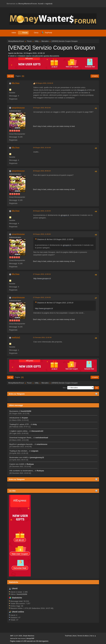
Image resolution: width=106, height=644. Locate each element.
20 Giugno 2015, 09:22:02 (42, 108)
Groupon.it (82, 90)
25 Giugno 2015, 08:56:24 (42, 171)
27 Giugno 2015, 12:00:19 (42, 274)
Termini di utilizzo (83, 636)
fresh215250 (26, 411)
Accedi (40, 4)
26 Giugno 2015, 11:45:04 (42, 234)
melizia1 (16, 338)
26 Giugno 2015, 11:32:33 (42, 211)
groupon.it (65, 215)
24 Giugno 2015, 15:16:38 (42, 148)
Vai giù (11, 76)
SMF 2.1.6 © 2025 (16, 636)
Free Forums (21, 638)
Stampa (95, 76)
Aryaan (25, 418)
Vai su (10, 377)
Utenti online (18, 612)
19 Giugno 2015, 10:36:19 (44, 83)
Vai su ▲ (93, 636)
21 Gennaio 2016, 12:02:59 (42, 337)
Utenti (15, 588)
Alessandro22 (37, 431)
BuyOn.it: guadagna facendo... (22, 444)
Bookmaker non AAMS (19, 457)
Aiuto (74, 636)
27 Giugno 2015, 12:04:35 (42, 297)
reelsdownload (42, 438)
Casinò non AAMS (17, 464)
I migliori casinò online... (19, 431)
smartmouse (42, 444)
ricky (35, 424)
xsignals (35, 451)
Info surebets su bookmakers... (22, 471)
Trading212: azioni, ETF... (20, 424)
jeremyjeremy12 (37, 457)
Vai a (65, 388)
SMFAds (13, 638)
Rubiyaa (30, 464)
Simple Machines (29, 636)
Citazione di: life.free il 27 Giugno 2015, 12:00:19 (55, 303)
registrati (49, 4)
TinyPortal (68, 636)
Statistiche (13, 582)
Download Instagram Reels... (21, 438)
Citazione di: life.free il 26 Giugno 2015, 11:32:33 (55, 239)
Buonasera (14, 411)
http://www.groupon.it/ (42, 278)
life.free (16, 83)
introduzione (14, 418)
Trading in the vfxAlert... (19, 451)
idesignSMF (30, 638)
